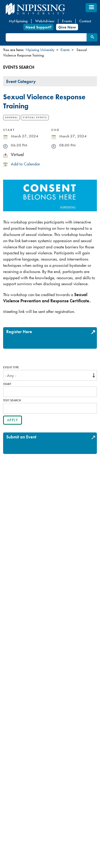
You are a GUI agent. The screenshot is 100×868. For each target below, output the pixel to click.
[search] (46, 37)
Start (7, 384)
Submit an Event (21, 437)
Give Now (67, 27)
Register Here (19, 332)
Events (67, 21)
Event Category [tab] (21, 81)
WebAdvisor (45, 21)
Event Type (11, 367)
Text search (12, 400)
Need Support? (39, 27)
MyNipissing (18, 21)
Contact (85, 21)
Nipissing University (40, 50)
